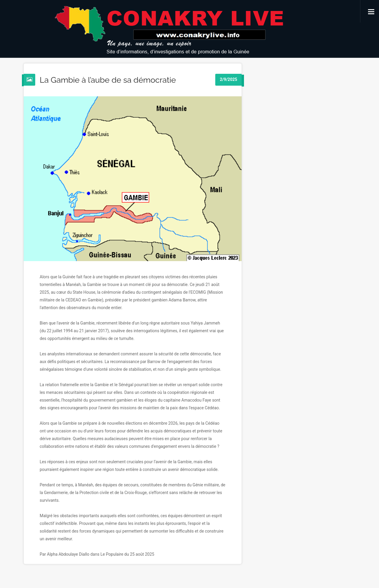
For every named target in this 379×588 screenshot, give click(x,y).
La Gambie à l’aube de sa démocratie (108, 80)
